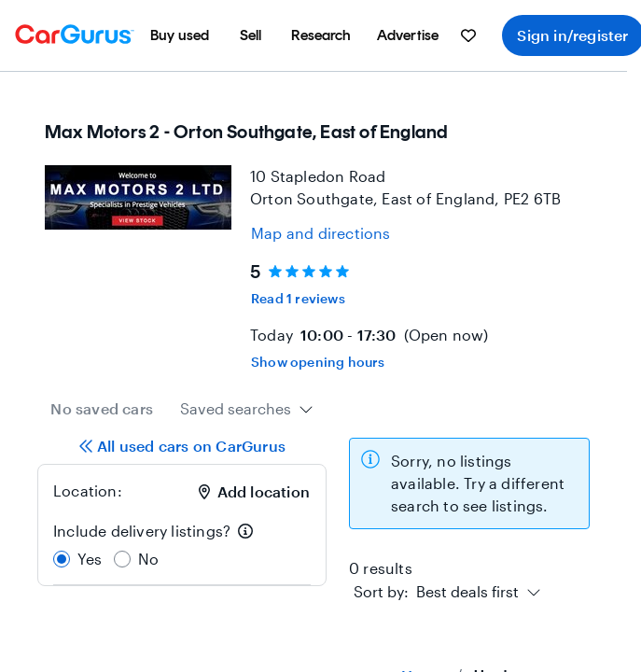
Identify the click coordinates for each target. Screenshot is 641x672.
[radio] (62, 559)
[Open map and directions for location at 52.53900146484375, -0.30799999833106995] (321, 233)
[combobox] (247, 409)
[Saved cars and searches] (468, 35)
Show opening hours (318, 362)
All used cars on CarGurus (182, 446)
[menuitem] (180, 35)
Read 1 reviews (298, 298)
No (148, 559)
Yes (90, 559)
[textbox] (436, 592)
